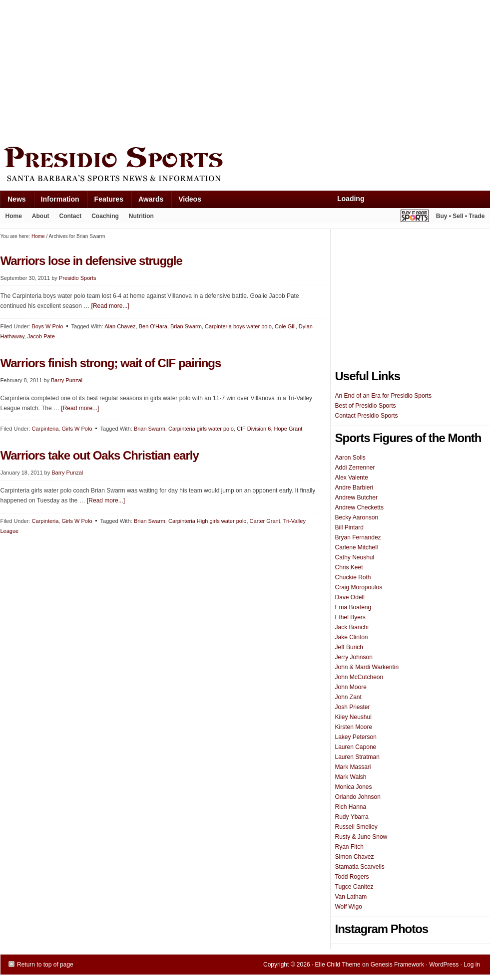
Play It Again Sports (415, 217)
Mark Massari (353, 767)
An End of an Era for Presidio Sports (383, 396)
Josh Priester (353, 707)
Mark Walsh (351, 777)
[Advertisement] (168, 71)
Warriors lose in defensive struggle (91, 261)
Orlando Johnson (358, 797)
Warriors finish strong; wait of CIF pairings (111, 363)
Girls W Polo (77, 429)
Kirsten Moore (354, 727)
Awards (147, 201)
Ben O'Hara (153, 326)
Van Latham (351, 897)
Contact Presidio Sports (367, 416)
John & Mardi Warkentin (367, 667)
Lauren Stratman (357, 757)
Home (14, 216)
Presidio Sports (245, 166)
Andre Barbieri (354, 488)
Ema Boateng (353, 607)
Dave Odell (350, 597)
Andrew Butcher (356, 497)
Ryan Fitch (349, 847)
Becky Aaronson (357, 517)
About (38, 218)
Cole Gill (285, 326)
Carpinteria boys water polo (238, 326)
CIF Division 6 (254, 429)
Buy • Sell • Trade (461, 216)
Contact (71, 216)
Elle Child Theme (338, 965)
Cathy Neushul (355, 557)
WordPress (444, 965)
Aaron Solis (350, 458)
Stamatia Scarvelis (360, 867)
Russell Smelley (356, 827)
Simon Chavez (355, 857)
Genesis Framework (397, 965)
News (13, 201)
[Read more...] (110, 306)
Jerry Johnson (354, 657)
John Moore (351, 687)
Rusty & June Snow (361, 837)
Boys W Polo (47, 326)
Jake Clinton (352, 637)
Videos (190, 199)
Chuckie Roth (353, 577)
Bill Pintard (349, 527)
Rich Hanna (351, 807)
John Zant (348, 697)
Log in (472, 965)
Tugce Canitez (354, 887)
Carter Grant (265, 521)
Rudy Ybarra (352, 817)
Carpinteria (45, 429)
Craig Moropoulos (359, 587)
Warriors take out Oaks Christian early (100, 455)
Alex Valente (352, 478)
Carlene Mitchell (357, 547)
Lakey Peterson (356, 737)
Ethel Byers (350, 617)
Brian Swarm (186, 326)
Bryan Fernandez (358, 537)
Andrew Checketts (359, 507)
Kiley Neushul (353, 717)
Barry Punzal (67, 380)
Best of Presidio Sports (366, 406)
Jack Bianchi (352, 627)
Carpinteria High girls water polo (208, 521)
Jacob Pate (41, 336)
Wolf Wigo (349, 907)
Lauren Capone (356, 747)
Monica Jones (354, 787)
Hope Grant (288, 429)
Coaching (105, 216)
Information (56, 201)
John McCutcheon (359, 677)
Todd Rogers (352, 877)
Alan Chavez (120, 326)
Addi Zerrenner (355, 468)
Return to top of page (45, 965)
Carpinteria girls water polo (201, 429)
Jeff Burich (349, 647)
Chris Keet (349, 567)
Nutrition (141, 216)
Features (105, 201)
